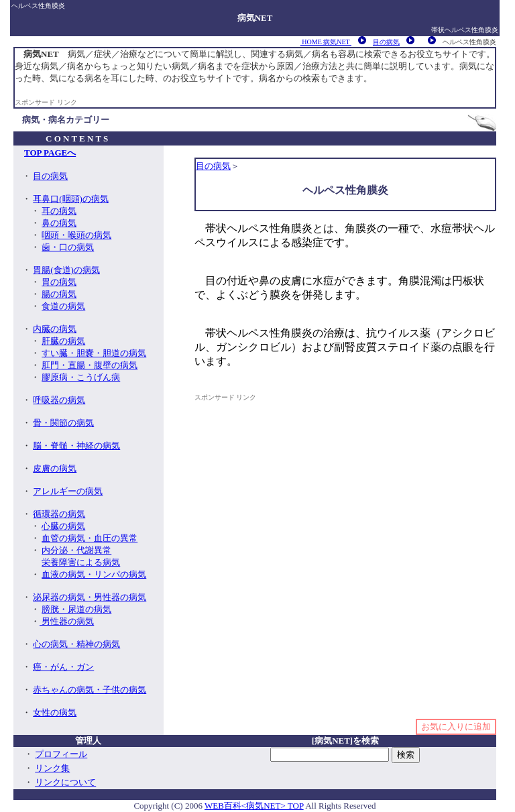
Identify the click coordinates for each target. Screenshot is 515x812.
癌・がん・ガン (63, 667)
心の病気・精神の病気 (76, 644)
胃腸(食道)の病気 (66, 270)
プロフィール (61, 754)
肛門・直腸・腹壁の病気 (90, 365)
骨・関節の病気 (63, 423)
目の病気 (386, 42)
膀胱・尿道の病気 (76, 609)
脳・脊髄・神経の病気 (76, 446)
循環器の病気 (59, 514)
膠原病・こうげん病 (81, 377)
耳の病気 (59, 211)
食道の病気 (63, 306)
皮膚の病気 (55, 468)
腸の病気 (59, 294)
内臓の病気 (55, 329)
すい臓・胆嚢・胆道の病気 (94, 353)
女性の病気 (55, 712)
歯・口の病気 (68, 247)
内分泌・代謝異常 (76, 550)
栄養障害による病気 (81, 562)
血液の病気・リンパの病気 (94, 574)
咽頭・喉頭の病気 (76, 235)
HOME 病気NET (326, 42)
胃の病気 (59, 282)
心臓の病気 (63, 526)
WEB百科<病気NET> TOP (254, 806)
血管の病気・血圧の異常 (90, 538)
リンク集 (52, 768)
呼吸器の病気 (59, 400)
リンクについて (65, 782)
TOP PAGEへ (50, 153)
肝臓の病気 (63, 341)
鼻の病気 (59, 223)
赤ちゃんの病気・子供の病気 (90, 690)
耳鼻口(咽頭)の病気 (71, 199)
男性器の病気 (67, 621)
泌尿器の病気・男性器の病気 (90, 597)
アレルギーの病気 (68, 491)
